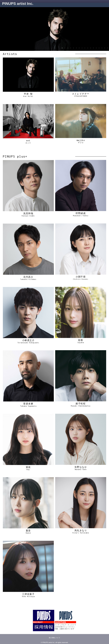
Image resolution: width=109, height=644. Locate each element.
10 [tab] (88, 48)
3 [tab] (68, 48)
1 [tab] (62, 48)
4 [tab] (71, 48)
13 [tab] (96, 48)
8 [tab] (82, 48)
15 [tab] (102, 48)
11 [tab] (91, 48)
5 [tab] (74, 48)
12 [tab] (93, 48)
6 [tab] (76, 48)
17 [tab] (108, 48)
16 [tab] (105, 48)
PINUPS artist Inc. (18, 4)
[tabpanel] (54, 29)
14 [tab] (99, 48)
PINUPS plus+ (15, 156)
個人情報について (54, 638)
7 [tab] (79, 48)
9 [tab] (85, 48)
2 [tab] (65, 48)
